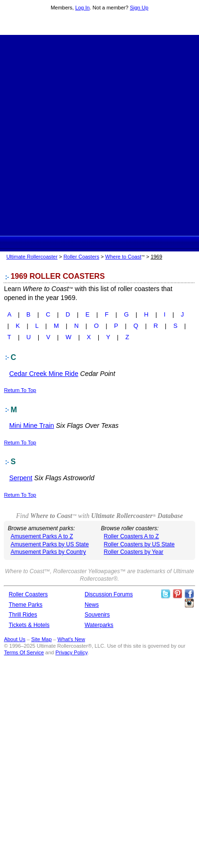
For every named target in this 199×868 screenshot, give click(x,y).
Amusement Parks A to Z (42, 536)
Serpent (21, 478)
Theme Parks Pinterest (177, 594)
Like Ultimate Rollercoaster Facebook (189, 594)
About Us (14, 639)
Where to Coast (123, 257)
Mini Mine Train (31, 426)
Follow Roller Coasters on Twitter (165, 594)
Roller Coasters (81, 257)
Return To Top (20, 390)
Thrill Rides (23, 615)
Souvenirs (97, 615)
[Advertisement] (99, 134)
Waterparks (99, 625)
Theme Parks (25, 605)
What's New (71, 639)
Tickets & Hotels (29, 625)
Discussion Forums (109, 594)
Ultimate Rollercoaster (100, 24)
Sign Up (139, 8)
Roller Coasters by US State (139, 544)
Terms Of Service (24, 652)
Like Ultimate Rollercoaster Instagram (189, 603)
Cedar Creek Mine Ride (43, 374)
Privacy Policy (71, 652)
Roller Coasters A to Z (131, 536)
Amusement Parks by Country (48, 552)
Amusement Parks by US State (49, 544)
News (92, 605)
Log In (82, 8)
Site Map (41, 639)
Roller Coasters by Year (133, 552)
